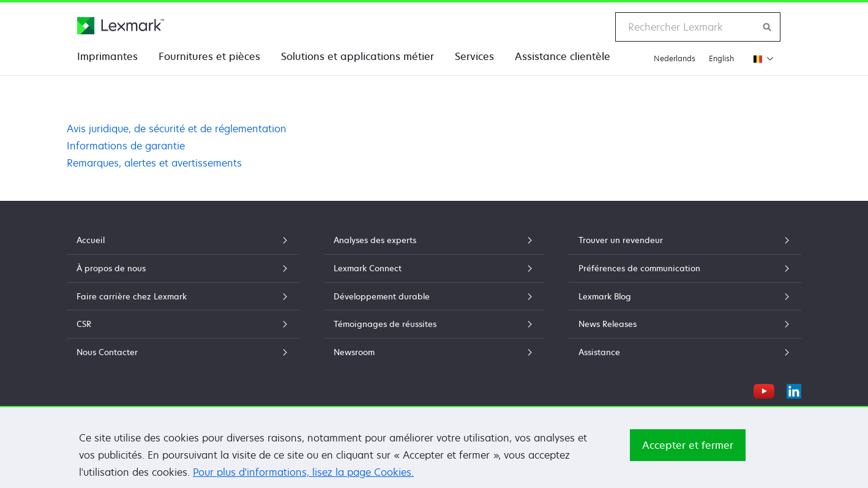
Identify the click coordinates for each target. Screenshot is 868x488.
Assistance (685, 352)
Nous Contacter (183, 352)
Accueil (183, 240)
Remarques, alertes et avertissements (154, 163)
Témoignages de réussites (434, 324)
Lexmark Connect (434, 268)
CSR (183, 324)
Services (474, 56)
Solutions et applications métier (357, 56)
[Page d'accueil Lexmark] (121, 26)
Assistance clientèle (563, 56)
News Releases (685, 324)
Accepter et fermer (688, 457)
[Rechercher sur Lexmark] (768, 27)
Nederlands (675, 58)
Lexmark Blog (685, 296)
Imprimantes (107, 56)
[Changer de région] (761, 58)
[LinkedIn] (794, 389)
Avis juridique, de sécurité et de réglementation (177, 129)
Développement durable (434, 296)
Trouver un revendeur (685, 240)
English (721, 58)
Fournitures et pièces (209, 56)
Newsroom (434, 352)
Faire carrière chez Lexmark (183, 296)
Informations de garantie (126, 146)
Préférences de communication (685, 268)
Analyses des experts (434, 240)
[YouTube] (764, 389)
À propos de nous (183, 268)
